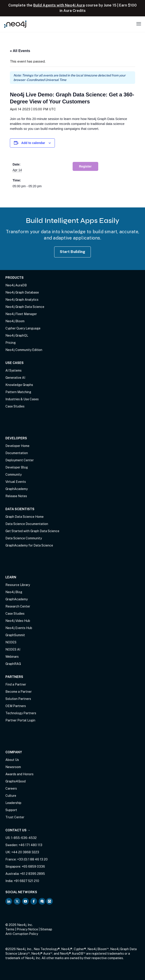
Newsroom (13, 767)
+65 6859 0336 (33, 867)
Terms (10, 929)
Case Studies (15, 406)
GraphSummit (15, 635)
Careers (11, 788)
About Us (12, 760)
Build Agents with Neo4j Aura (59, 5)
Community (13, 475)
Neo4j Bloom (15, 321)
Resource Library (18, 585)
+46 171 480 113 (30, 845)
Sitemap (46, 929)
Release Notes (16, 496)
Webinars (12, 657)
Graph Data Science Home (25, 517)
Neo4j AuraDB (16, 285)
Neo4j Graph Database (22, 292)
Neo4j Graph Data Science (25, 307)
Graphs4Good (16, 781)
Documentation (17, 453)
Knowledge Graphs (19, 385)
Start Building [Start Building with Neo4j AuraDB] (73, 252)
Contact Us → (18, 830)
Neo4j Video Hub (18, 621)
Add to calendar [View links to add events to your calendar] (33, 143)
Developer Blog (17, 467)
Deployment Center (20, 460)
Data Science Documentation (27, 524)
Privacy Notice (27, 929)
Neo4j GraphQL (17, 335)
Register (85, 166)
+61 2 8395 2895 (32, 874)
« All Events (20, 51)
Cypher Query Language (23, 328)
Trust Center (15, 817)
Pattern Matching (18, 392)
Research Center (18, 606)
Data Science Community (24, 538)
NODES (11, 642)
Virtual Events (16, 482)
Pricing (11, 343)
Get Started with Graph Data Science (32, 531)
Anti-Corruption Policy (22, 934)
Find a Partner (16, 684)
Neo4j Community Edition (24, 350)
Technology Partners (21, 713)
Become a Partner (19, 692)
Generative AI (15, 378)
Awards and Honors (19, 774)
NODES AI (13, 649)
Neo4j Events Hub (19, 628)
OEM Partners (16, 706)
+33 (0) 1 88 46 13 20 (32, 859)
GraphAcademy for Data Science (29, 545)
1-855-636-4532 (24, 838)
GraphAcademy (17, 489)
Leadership (13, 803)
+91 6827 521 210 (26, 881)
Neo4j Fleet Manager (21, 314)
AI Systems (13, 370)
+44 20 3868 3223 (25, 852)
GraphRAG (13, 664)
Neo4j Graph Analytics (22, 300)
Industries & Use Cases (22, 399)
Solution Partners (18, 699)
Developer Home (17, 446)
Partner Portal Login (20, 720)
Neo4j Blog (14, 592)
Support (11, 810)
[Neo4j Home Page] (15, 24)
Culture (11, 796)
